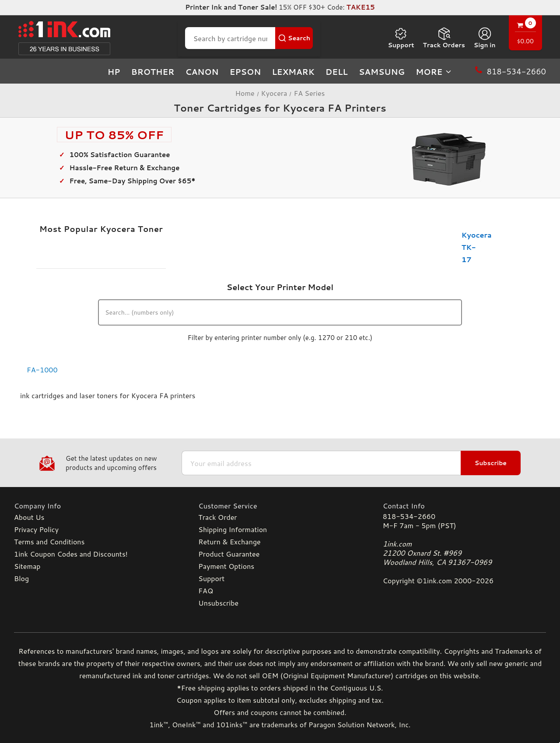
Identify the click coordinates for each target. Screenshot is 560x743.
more (434, 72)
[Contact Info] (464, 506)
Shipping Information (233, 529)
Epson (245, 72)
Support (401, 38)
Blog (21, 578)
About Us (29, 517)
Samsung (382, 72)
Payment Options (226, 566)
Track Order (217, 517)
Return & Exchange (229, 541)
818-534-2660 (409, 516)
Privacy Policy (36, 529)
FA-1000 (42, 370)
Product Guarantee (229, 554)
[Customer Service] (280, 506)
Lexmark (293, 72)
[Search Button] (294, 38)
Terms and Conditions (49, 541)
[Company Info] (96, 506)
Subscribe (491, 463)
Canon (202, 72)
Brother (153, 72)
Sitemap (27, 566)
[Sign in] (485, 38)
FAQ (206, 591)
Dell (337, 72)
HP (114, 72)
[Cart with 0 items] (525, 34)
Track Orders (444, 38)
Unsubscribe (218, 603)
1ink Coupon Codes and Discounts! (71, 554)
